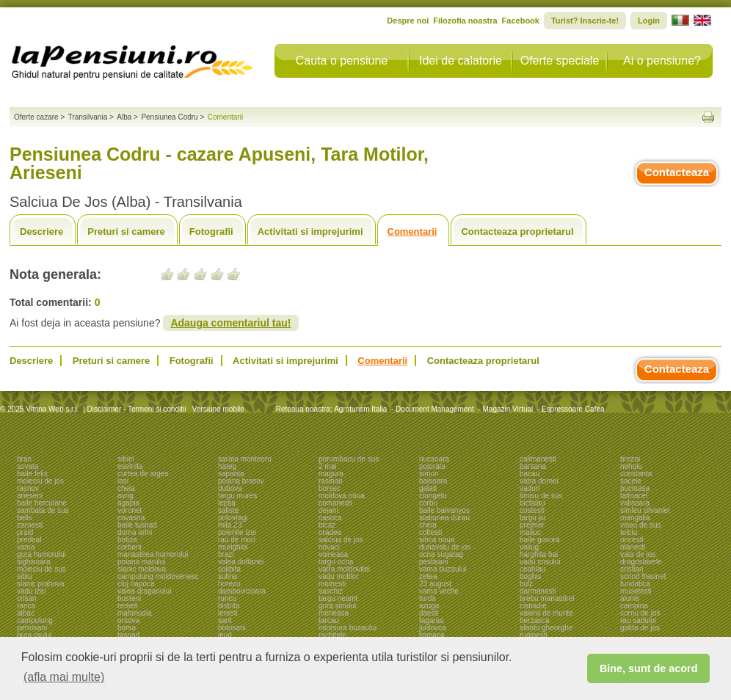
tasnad (128, 635)
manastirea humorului (153, 554)
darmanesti (538, 591)
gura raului (34, 635)
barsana (533, 466)
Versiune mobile (217, 409)
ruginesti (534, 635)
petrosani (32, 628)
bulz (526, 584)
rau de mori (237, 540)
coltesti (430, 532)
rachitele (332, 635)
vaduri (530, 488)
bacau (530, 474)
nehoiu (631, 466)
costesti (532, 510)
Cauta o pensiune (342, 61)
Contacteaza (677, 172)
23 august (435, 584)
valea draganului (144, 591)
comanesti (335, 503)
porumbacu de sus (349, 459)
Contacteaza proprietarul (517, 231)
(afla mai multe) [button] (64, 677)
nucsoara (434, 459)
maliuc (530, 532)
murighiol (233, 547)
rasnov (28, 488)
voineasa (333, 554)
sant (225, 620)
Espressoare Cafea (573, 409)
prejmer (532, 525)
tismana (432, 635)
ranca (26, 606)
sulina (228, 576)
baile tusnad (137, 525)
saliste (228, 510)
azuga (429, 606)
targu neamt (338, 598)
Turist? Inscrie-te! (585, 21)
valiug (529, 547)
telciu (629, 532)
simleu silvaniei (645, 510)
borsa (127, 628)
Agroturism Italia (360, 409)
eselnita (130, 466)
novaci (329, 547)
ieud (225, 635)
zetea (428, 576)
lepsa (227, 503)
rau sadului (638, 620)
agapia (128, 503)
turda (428, 598)
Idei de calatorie (461, 61)
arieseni (30, 496)
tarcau (329, 620)
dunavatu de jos (445, 547)
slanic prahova (40, 584)
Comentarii (412, 231)
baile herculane (42, 503)
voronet (130, 510)
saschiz (331, 591)
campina (634, 606)
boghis (530, 576)
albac (26, 613)
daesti (429, 613)
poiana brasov (241, 481)
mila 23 (230, 525)
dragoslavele (641, 562)
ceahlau (532, 569)
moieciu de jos (40, 481)
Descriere (41, 231)
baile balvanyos (444, 510)
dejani (328, 510)
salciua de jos (341, 540)
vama (26, 547)
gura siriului (337, 606)
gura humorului (41, 554)
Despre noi (408, 21)
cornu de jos (640, 613)
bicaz (327, 525)
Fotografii (211, 231)
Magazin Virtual (508, 409)
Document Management (435, 409)
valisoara (635, 503)
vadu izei (31, 591)
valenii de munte (546, 613)
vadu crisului (540, 562)
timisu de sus (541, 496)
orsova (128, 620)
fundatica (635, 584)
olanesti (633, 547)
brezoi (630, 459)
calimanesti (538, 459)
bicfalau (532, 503)
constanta (636, 474)
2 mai (327, 466)
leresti (228, 613)
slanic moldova (142, 569)
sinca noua (437, 540)
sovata (28, 466)
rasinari (331, 481)
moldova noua (342, 496)
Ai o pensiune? (662, 61)
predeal (29, 540)
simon (429, 474)
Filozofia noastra (465, 21)
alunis (630, 598)
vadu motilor (338, 576)
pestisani (433, 562)
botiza (127, 540)
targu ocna (336, 562)
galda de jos (640, 628)
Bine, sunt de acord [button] (649, 668)
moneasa (334, 613)
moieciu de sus (41, 569)
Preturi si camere (126, 231)
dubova (230, 488)
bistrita (229, 606)
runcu (227, 598)
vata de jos (638, 554)
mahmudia (135, 613)
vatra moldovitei (344, 569)
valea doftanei (241, 562)
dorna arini (135, 532)
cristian (632, 569)
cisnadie (533, 606)
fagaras (431, 620)
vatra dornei (539, 481)
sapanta (231, 474)
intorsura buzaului (348, 628)
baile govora (539, 540)
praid (25, 532)
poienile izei (237, 532)
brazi (226, 554)
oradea (330, 532)
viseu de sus (641, 525)
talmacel (634, 496)
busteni (129, 598)
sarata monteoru (245, 459)
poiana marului (142, 562)
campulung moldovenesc (158, 576)
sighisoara (34, 562)
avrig (126, 496)
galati (428, 488)
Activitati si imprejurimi (310, 231)
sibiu (25, 576)
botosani (232, 628)
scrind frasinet (643, 576)
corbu (428, 503)
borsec (330, 488)
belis (25, 518)
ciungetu (433, 496)
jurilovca (433, 628)
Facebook (521, 21)
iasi (123, 481)
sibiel (126, 459)
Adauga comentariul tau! (230, 323)
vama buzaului (443, 569)
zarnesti (30, 525)
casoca (330, 518)
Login (649, 21)
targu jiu (533, 518)
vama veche (439, 591)
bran (24, 459)
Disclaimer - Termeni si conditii (137, 409)
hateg (227, 466)
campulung (35, 620)
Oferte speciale (560, 61)
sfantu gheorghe (546, 628)
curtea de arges (143, 474)
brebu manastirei (547, 598)
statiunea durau (444, 518)
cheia (126, 488)
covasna (131, 518)
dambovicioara (242, 591)
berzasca (535, 620)
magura (331, 474)
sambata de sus (43, 510)
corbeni (130, 547)
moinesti (332, 584)
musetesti (636, 591)
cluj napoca (136, 584)
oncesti (632, 540)
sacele (631, 481)
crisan (27, 598)
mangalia (635, 518)
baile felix (32, 474)
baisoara (433, 481)
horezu (229, 584)
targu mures (237, 496)
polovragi (233, 518)
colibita (229, 569)
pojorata (432, 466)
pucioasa (635, 488)
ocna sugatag (441, 554)
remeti (128, 606)
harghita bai (539, 554)
